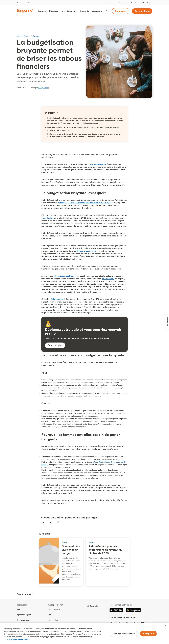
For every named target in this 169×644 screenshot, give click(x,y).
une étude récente (98, 164)
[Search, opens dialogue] (107, 11)
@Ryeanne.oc (57, 299)
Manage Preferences (124, 634)
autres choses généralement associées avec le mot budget (85, 203)
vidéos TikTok (108, 279)
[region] (84, 633)
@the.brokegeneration (87, 251)
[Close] (165, 625)
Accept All (148, 634)
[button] (42, 11)
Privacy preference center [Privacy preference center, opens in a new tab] (18, 639)
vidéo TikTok (47, 218)
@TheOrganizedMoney (65, 276)
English (150, 3)
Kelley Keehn (44, 88)
